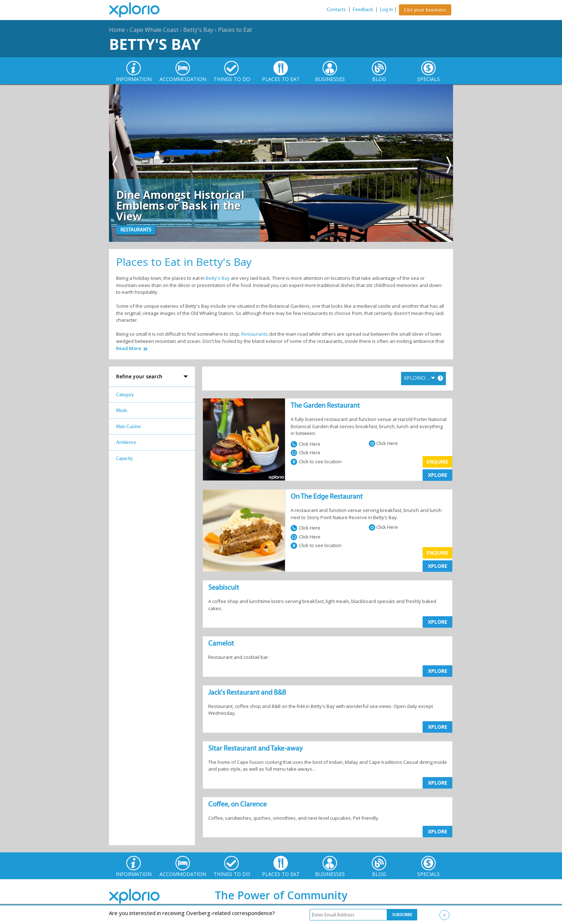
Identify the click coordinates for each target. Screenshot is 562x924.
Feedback (363, 9)
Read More (129, 348)
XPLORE (438, 475)
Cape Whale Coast (154, 30)
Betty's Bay (198, 30)
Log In (387, 9)
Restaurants (255, 334)
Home (117, 30)
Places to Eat (235, 30)
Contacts (336, 9)
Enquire (437, 462)
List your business (425, 10)
